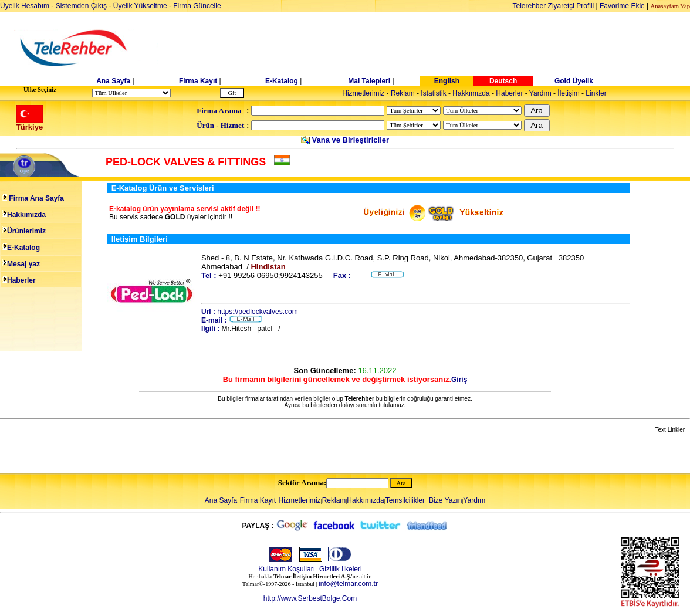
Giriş (459, 380)
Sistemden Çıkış (81, 6)
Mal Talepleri (369, 81)
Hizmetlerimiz (363, 93)
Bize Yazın (445, 500)
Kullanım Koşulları (287, 569)
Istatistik (433, 93)
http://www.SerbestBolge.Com (310, 598)
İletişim (568, 93)
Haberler (509, 93)
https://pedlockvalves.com (257, 312)
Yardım (540, 93)
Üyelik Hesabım (25, 6)
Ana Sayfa (113, 81)
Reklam (403, 93)
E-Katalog (282, 81)
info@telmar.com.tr (348, 584)
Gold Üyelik (574, 81)
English (447, 81)
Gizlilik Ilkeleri (341, 569)
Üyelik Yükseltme (140, 6)
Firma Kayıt (198, 81)
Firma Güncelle (197, 6)
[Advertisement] (435, 48)
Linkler (596, 93)
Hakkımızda (471, 93)
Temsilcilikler (405, 500)
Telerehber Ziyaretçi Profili (554, 6)
